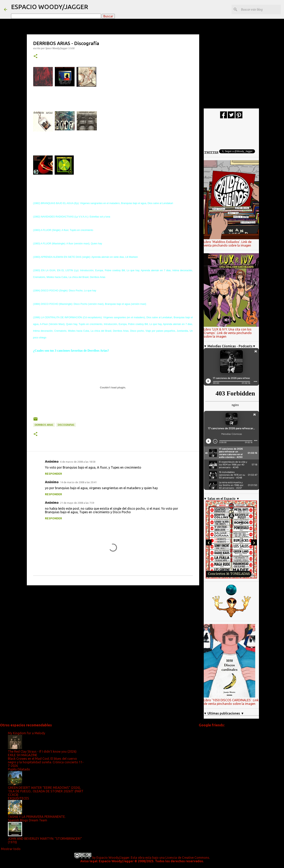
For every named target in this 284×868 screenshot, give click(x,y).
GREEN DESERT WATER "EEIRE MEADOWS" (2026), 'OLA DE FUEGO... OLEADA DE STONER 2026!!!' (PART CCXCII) (46, 791)
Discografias (66, 425)
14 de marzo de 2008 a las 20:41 (78, 482)
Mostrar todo (11, 849)
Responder (53, 474)
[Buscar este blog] (260, 9)
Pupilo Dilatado (19, 769)
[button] (35, 56)
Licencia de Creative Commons (187, 858)
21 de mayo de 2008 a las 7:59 (77, 503)
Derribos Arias (44, 425)
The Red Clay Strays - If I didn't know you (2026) (42, 751)
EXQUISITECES (18, 798)
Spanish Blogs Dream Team (28, 820)
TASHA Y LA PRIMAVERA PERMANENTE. (37, 817)
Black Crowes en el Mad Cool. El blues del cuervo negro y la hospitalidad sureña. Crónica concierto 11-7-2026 (46, 762)
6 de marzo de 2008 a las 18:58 (78, 462)
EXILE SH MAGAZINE (23, 755)
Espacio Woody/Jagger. (113, 858)
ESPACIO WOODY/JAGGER (50, 7)
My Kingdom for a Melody (27, 733)
